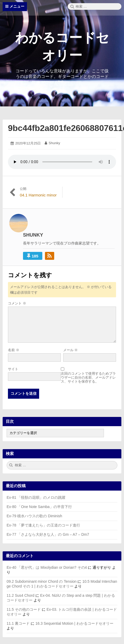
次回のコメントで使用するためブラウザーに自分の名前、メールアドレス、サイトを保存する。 (88, 377)
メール (71, 350)
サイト (13, 369)
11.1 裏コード (18, 623)
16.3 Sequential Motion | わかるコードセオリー (74, 623)
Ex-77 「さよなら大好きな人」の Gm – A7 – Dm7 (48, 534)
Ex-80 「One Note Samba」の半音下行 (39, 507)
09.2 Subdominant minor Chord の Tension (42, 581)
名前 (14, 350)
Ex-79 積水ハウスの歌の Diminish (34, 516)
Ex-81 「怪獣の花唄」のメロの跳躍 (36, 497)
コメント (17, 303)
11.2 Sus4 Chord (20, 595)
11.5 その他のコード (24, 609)
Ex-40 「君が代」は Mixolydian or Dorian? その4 (47, 567)
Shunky (54, 143)
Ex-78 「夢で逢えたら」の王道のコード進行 (43, 525)
